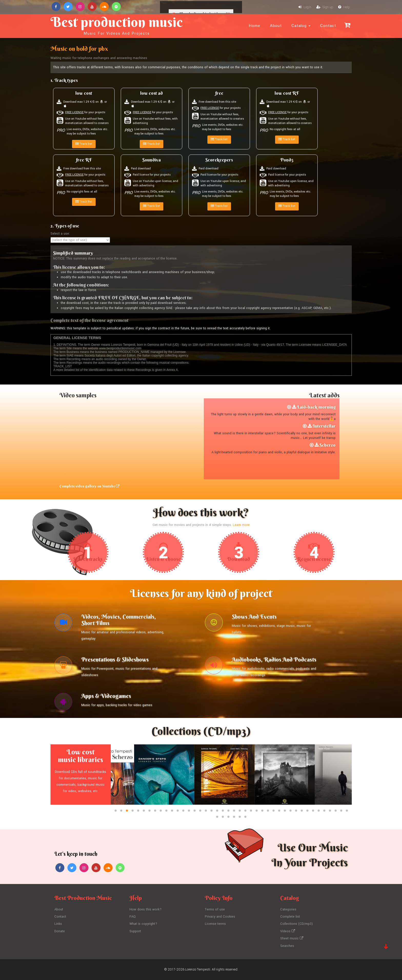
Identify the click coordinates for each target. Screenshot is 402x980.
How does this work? (145, 909)
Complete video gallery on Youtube (89, 486)
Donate (60, 931)
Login (305, 7)
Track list (84, 144)
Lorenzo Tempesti (198, 969)
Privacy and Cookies (220, 917)
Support (135, 931)
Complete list (290, 917)
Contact (328, 26)
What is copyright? (143, 924)
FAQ (133, 917)
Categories (288, 909)
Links (58, 924)
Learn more (241, 525)
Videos (288, 931)
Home (254, 26)
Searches (287, 946)
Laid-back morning (316, 407)
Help (344, 7)
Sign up (325, 7)
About (276, 26)
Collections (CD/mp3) (297, 924)
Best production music (117, 25)
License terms (215, 924)
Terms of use (215, 909)
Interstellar (324, 426)
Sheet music (292, 938)
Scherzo (328, 445)
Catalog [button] (301, 26)
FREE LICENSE (74, 112)
